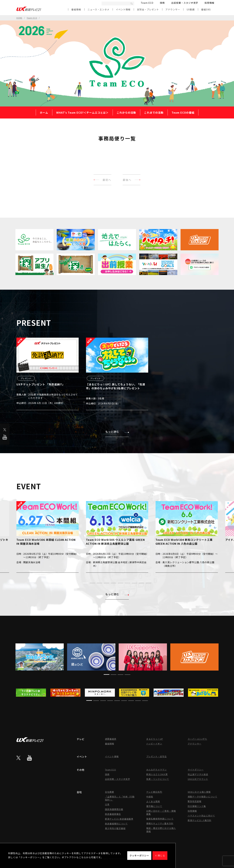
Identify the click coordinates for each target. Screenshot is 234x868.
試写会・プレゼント (148, 9)
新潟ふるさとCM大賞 (157, 774)
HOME (19, 18)
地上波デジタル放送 (198, 774)
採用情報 (209, 3)
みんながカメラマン (156, 770)
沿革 (107, 804)
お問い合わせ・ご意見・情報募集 (161, 812)
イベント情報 (123, 9)
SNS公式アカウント (198, 779)
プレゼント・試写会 (156, 756)
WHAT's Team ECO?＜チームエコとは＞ (82, 112)
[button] (86, 583)
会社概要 (110, 792)
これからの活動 (126, 112)
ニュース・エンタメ (98, 9)
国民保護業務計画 (114, 809)
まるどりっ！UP (155, 739)
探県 (162, 3)
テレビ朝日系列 (154, 792)
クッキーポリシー (139, 855)
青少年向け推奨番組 (115, 828)
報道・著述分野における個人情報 (161, 830)
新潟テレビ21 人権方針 (200, 820)
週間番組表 (111, 739)
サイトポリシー (196, 770)
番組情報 (76, 9)
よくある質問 (153, 801)
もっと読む (117, 432)
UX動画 (191, 9)
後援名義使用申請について (160, 819)
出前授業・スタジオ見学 (185, 3)
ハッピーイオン (154, 744)
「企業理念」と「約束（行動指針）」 (120, 798)
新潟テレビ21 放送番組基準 (119, 819)
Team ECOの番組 (183, 112)
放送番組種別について (116, 824)
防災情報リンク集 (197, 806)
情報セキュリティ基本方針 (160, 823)
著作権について (154, 806)
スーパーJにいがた (197, 739)
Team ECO (147, 3)
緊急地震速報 (195, 801)
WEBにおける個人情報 (199, 792)
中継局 (150, 797)
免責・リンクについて (158, 779)
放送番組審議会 (113, 814)
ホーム (44, 112)
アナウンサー (173, 9)
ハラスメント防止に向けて (201, 816)
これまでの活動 (154, 112)
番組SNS (206, 9)
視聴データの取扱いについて (202, 797)
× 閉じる (160, 855)
